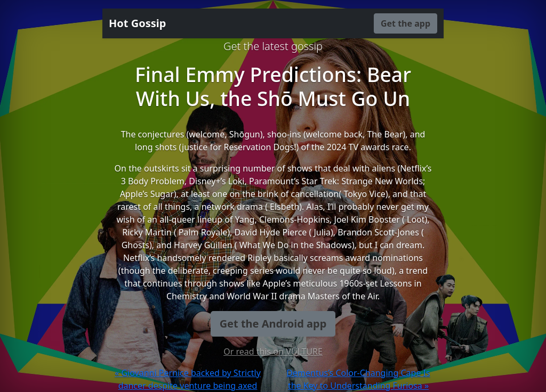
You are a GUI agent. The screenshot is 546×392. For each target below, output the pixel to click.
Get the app (406, 23)
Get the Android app (273, 324)
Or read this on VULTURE (273, 352)
